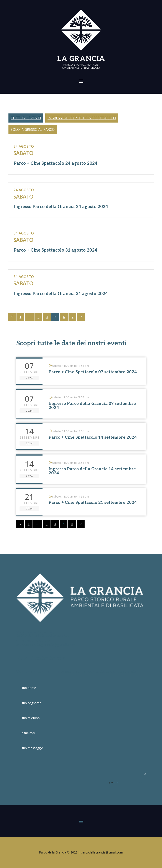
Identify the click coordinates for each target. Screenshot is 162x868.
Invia (140, 782)
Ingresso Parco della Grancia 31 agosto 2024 (61, 294)
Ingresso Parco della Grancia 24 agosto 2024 (61, 207)
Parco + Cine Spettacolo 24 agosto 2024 (56, 163)
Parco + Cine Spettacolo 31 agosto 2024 (55, 250)
